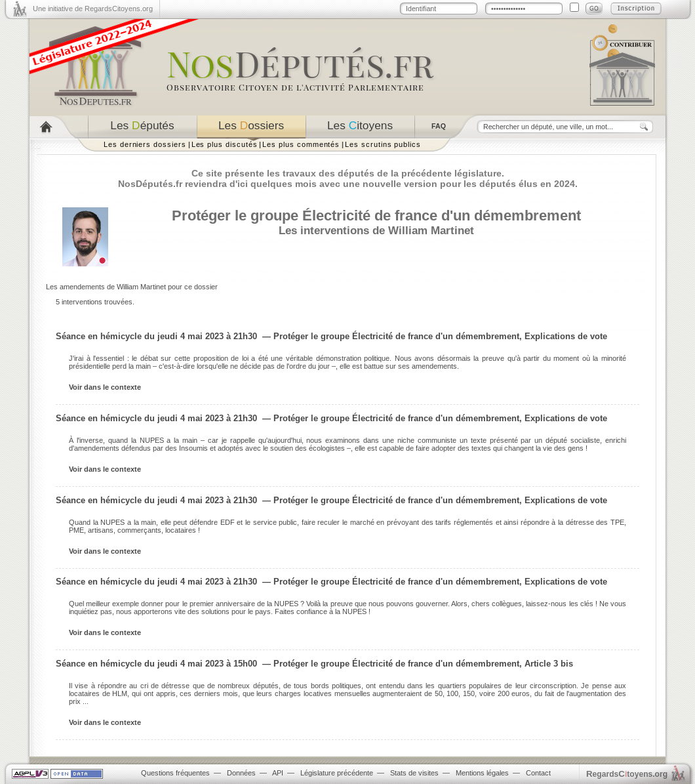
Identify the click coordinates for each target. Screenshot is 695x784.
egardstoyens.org (627, 774)
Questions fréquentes (175, 773)
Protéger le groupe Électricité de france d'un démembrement (376, 216)
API (278, 773)
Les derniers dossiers (145, 144)
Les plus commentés (301, 144)
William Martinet (431, 230)
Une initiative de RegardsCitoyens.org (93, 9)
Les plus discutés (225, 144)
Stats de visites (414, 773)
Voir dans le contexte (105, 387)
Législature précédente (337, 773)
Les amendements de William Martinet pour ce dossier (132, 287)
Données (241, 773)
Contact (538, 773)
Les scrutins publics (383, 144)
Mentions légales (482, 773)
